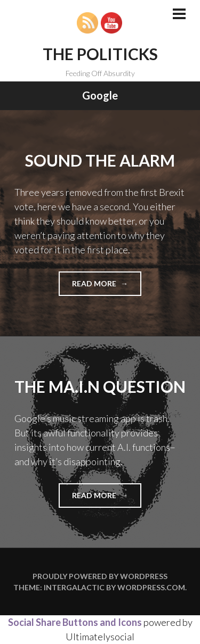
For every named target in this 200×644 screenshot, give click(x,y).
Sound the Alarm (100, 160)
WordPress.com (151, 587)
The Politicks (100, 54)
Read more (107, 287)
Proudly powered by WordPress (100, 576)
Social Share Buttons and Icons (75, 622)
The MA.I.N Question (100, 386)
